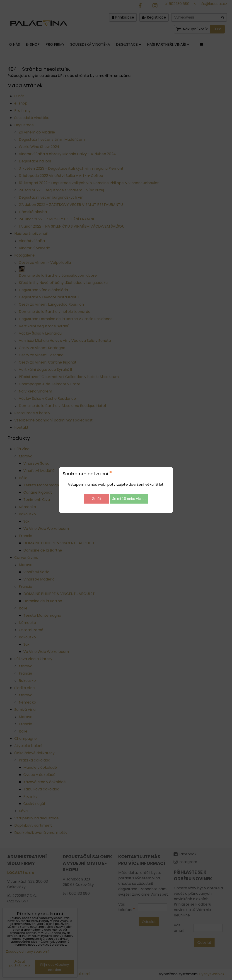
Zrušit (97, 499)
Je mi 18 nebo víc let (129, 499)
